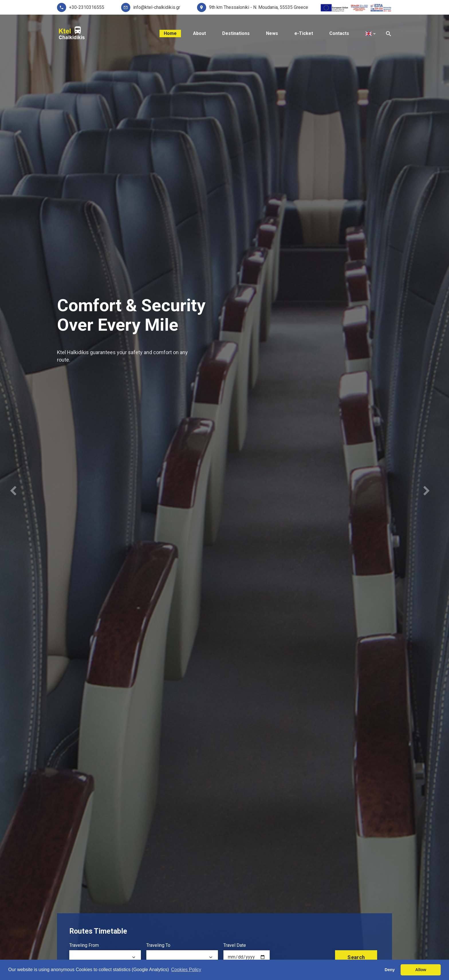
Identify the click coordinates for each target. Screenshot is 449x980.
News (272, 33)
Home (170, 33)
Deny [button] (390, 970)
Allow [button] (421, 970)
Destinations (236, 33)
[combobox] (105, 957)
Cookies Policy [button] (186, 970)
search (356, 957)
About (199, 33)
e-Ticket (304, 33)
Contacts (339, 33)
